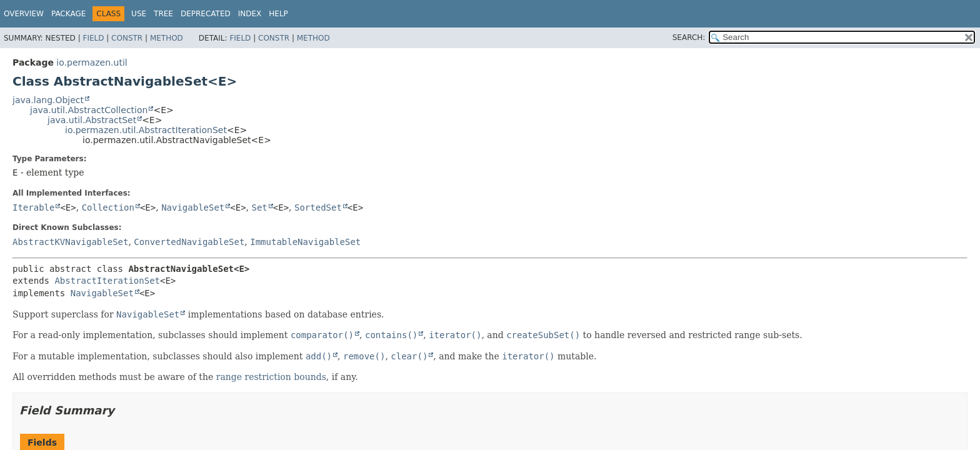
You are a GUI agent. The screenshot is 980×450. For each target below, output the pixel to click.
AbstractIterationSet (107, 281)
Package (68, 14)
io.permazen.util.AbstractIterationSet (146, 130)
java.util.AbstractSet (92, 120)
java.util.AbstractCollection (89, 110)
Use (139, 14)
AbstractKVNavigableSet (70, 242)
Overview (24, 14)
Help (278, 14)
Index (250, 14)
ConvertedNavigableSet (189, 242)
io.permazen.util (92, 62)
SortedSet (318, 207)
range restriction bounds (271, 377)
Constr (127, 38)
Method (167, 38)
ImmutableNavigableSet (305, 242)
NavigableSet (193, 207)
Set (260, 207)
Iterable (33, 207)
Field (93, 38)
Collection (108, 207)
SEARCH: (689, 37)
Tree (163, 14)
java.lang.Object (48, 100)
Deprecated (206, 14)
